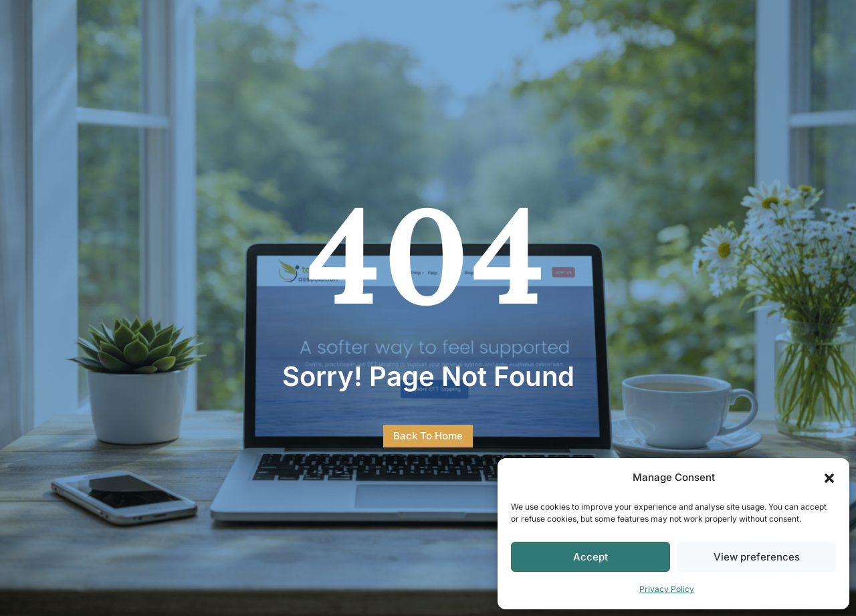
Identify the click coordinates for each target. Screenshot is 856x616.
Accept (591, 557)
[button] (829, 478)
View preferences (757, 557)
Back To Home (428, 436)
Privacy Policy (667, 589)
